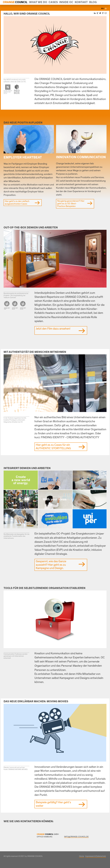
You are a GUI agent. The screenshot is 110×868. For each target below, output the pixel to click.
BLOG (93, 2)
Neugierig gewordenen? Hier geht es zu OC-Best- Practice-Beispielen (71, 204)
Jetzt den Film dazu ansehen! (53, 329)
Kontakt (81, 2)
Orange (9, 2)
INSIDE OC (66, 2)
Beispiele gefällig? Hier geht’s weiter (53, 804)
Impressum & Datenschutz (96, 856)
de (102, 8)
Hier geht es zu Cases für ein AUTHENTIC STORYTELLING (53, 447)
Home (82, 856)
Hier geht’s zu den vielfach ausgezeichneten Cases (17, 203)
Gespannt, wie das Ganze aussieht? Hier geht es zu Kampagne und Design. (51, 565)
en (106, 8)
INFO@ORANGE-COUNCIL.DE (76, 837)
